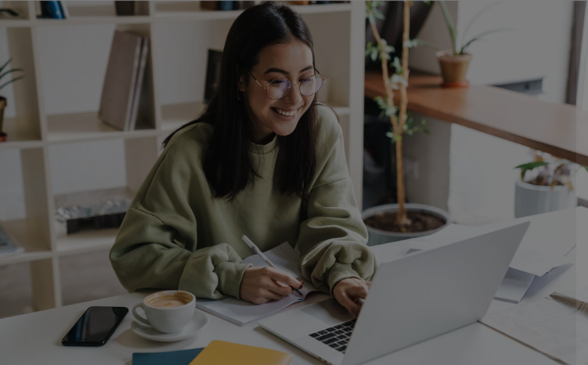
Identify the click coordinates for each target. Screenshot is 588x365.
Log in (481, 281)
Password (408, 203)
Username (409, 150)
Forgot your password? (536, 253)
